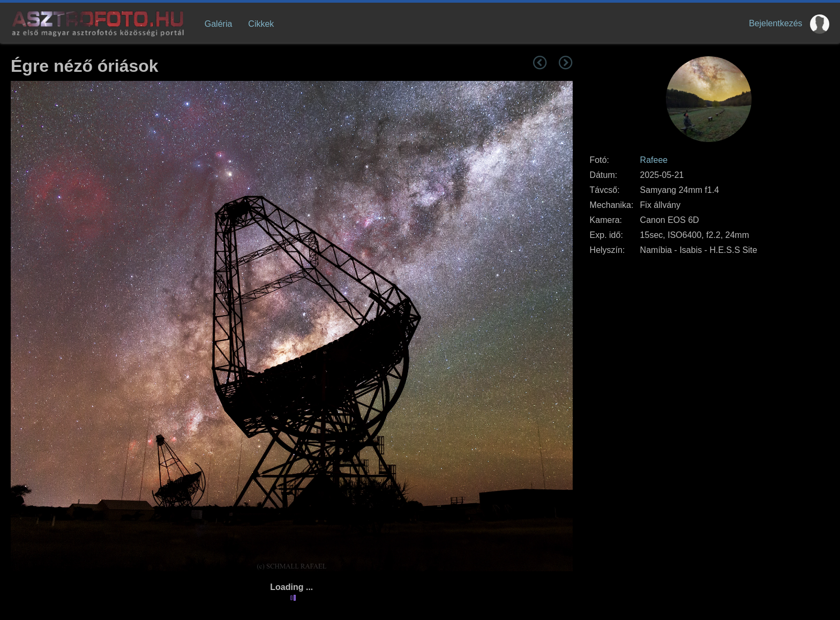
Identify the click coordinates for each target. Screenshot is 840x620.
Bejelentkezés (776, 23)
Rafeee (654, 160)
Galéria (219, 24)
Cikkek (261, 24)
